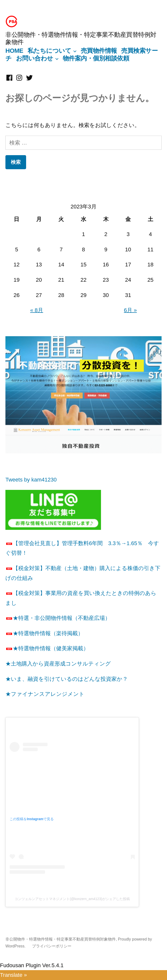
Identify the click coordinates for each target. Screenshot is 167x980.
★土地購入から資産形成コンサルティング (58, 664)
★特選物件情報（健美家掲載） (47, 648)
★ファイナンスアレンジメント (45, 694)
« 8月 (37, 310)
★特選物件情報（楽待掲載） (44, 633)
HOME (14, 51)
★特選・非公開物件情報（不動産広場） (58, 618)
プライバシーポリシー (52, 946)
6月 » (130, 310)
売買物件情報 (99, 51)
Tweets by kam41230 (31, 480)
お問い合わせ (35, 58)
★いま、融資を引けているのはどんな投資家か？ (67, 679)
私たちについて (50, 51)
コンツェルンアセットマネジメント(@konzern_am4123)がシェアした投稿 (72, 899)
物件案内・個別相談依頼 (96, 58)
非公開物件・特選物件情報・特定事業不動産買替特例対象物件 (61, 939)
